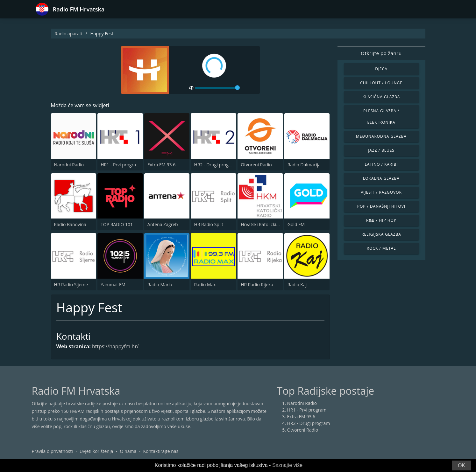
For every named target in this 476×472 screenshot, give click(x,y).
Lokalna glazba (381, 178)
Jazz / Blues (381, 150)
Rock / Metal (381, 248)
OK (462, 465)
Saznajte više (287, 465)
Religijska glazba (381, 234)
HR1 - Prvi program (120, 165)
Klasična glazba (381, 97)
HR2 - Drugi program (215, 165)
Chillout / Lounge (381, 83)
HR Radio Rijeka (257, 285)
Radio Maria (160, 285)
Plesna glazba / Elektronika (381, 117)
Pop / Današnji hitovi (381, 206)
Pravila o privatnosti (52, 451)
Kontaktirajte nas (161, 451)
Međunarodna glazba (381, 136)
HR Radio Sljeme (71, 285)
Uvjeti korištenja (96, 451)
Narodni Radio (69, 165)
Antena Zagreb (163, 224)
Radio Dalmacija (304, 165)
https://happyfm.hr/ (116, 347)
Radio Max (205, 285)
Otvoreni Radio (256, 165)
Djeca (381, 69)
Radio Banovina (70, 224)
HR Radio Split (208, 224)
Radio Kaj (297, 285)
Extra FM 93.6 (161, 165)
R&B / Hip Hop (381, 220)
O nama (128, 451)
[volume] (217, 88)
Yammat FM (113, 285)
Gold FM (296, 224)
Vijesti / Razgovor (381, 192)
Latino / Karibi (381, 164)
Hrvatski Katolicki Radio (265, 224)
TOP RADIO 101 (117, 224)
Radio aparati (69, 34)
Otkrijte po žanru (381, 53)
